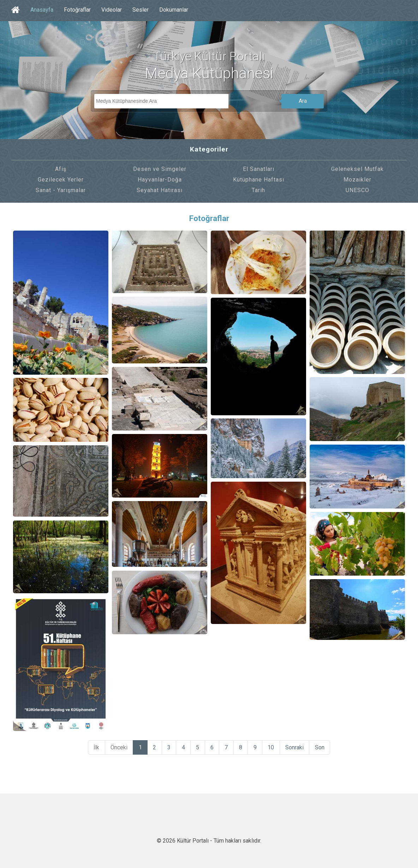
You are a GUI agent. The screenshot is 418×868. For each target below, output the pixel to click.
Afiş (61, 169)
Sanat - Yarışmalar (61, 190)
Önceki (117, 748)
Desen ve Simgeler (160, 169)
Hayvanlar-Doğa (160, 180)
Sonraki (297, 748)
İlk (94, 748)
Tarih (258, 190)
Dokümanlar (174, 10)
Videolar (112, 10)
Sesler (141, 10)
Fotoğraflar (77, 10)
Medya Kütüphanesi (209, 73)
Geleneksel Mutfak (357, 169)
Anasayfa (42, 10)
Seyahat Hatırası (160, 190)
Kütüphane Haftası (259, 180)
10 (273, 748)
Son (323, 748)
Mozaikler (357, 180)
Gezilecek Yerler (61, 180)
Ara (303, 101)
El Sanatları (259, 169)
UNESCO (357, 190)
